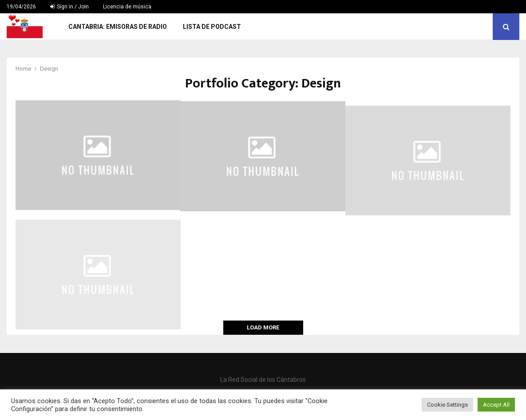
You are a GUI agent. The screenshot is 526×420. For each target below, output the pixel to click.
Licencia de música (127, 7)
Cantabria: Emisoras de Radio (118, 27)
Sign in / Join (69, 7)
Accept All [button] (496, 405)
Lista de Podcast (212, 27)
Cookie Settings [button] (447, 405)
